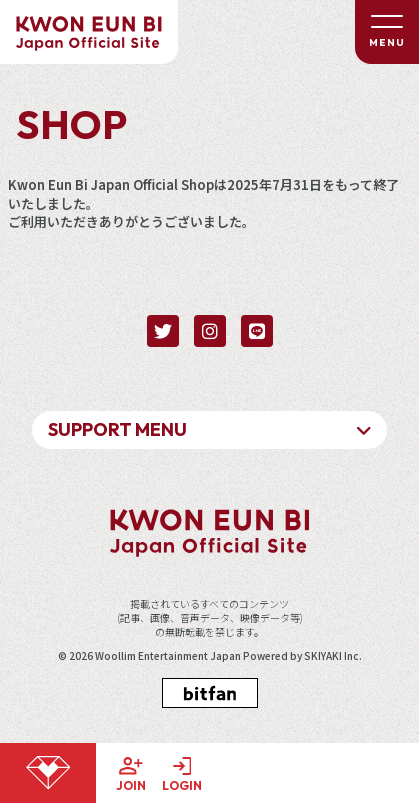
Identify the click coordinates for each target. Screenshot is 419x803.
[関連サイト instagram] (210, 331)
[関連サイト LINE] (257, 331)
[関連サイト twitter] (163, 331)
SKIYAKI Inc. (333, 656)
